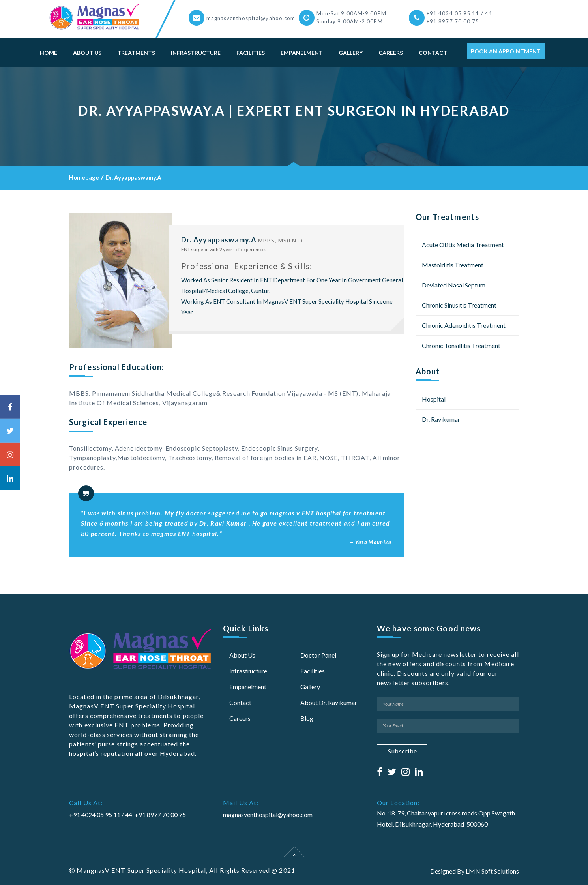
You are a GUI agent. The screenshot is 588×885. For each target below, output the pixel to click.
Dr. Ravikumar (441, 419)
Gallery (351, 53)
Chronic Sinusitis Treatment (459, 305)
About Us (87, 53)
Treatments (136, 53)
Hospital (434, 399)
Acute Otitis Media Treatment (463, 245)
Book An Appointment (506, 51)
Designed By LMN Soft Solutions (475, 871)
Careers (391, 53)
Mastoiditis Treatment (453, 265)
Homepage (84, 177)
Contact (433, 53)
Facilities (251, 53)
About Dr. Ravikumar (329, 702)
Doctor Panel (318, 655)
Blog (307, 718)
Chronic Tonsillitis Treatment (461, 345)
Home (49, 53)
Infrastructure (196, 53)
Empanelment (302, 53)
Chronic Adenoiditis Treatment (464, 325)
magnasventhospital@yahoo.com (251, 18)
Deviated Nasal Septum (454, 285)
